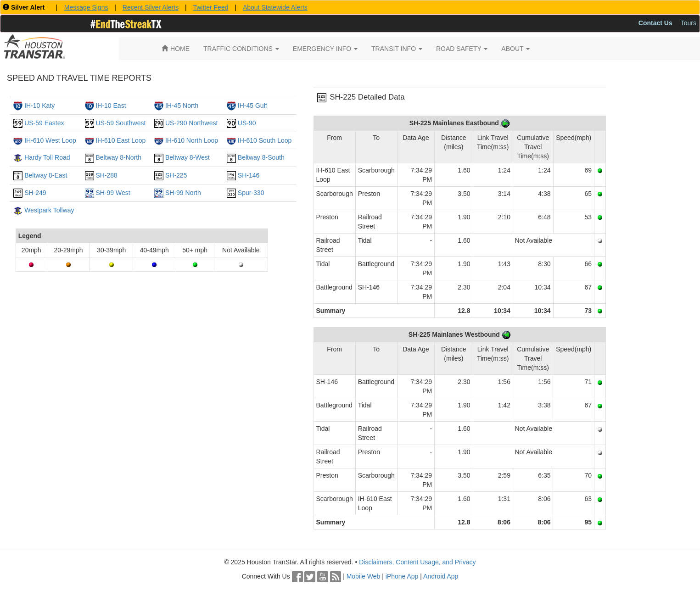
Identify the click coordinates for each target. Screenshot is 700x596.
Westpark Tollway (49, 210)
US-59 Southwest (120, 123)
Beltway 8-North (118, 157)
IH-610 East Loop (120, 140)
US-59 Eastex (44, 123)
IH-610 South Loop (265, 140)
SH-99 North (183, 193)
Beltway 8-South (261, 157)
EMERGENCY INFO (325, 49)
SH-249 (35, 193)
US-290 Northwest (191, 123)
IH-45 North (182, 106)
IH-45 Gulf (252, 106)
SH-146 (249, 175)
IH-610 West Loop (50, 140)
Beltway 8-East (46, 175)
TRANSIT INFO (397, 49)
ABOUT (515, 49)
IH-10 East (111, 106)
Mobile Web (364, 576)
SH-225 (176, 175)
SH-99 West (113, 193)
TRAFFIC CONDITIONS (241, 49)
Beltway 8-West (188, 157)
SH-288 (106, 175)
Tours (689, 23)
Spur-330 (251, 193)
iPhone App (402, 576)
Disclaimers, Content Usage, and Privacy (417, 562)
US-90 (247, 123)
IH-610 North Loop (192, 140)
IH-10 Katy (39, 106)
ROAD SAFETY (462, 49)
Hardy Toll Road (47, 157)
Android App (441, 576)
